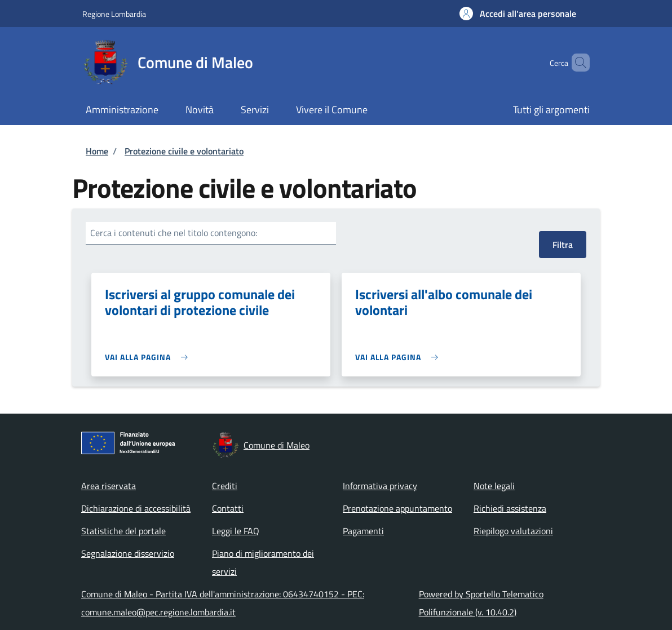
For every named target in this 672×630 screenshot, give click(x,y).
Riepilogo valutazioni (513, 531)
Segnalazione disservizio (128, 553)
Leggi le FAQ (236, 531)
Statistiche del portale (123, 531)
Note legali (494, 486)
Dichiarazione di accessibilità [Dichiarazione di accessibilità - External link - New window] (136, 508)
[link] (149, 357)
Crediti (225, 486)
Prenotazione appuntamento (397, 508)
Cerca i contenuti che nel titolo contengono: (174, 233)
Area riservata (109, 486)
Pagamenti (363, 531)
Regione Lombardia (114, 14)
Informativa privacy (380, 486)
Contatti (228, 508)
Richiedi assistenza (510, 508)
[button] (518, 14)
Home (97, 151)
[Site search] (576, 63)
